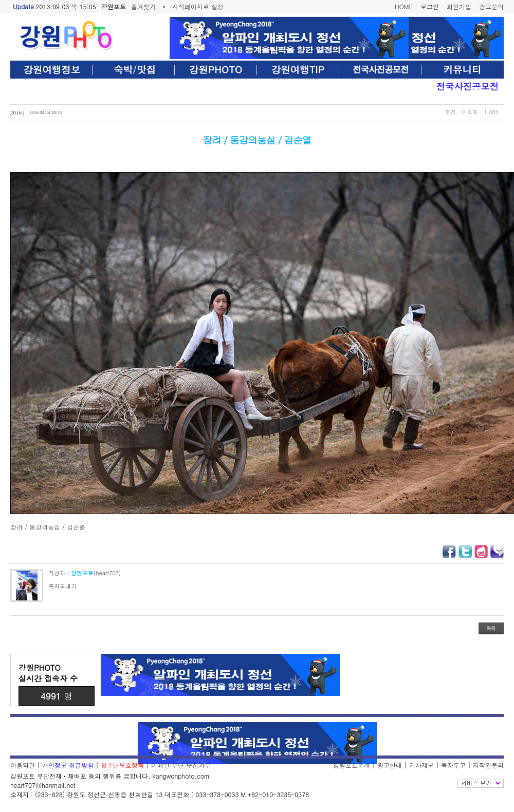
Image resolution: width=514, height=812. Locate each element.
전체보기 (481, 783)
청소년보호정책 (122, 765)
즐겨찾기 (143, 6)
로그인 (430, 6)
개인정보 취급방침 (68, 765)
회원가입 (459, 6)
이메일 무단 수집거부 (181, 765)
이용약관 (23, 765)
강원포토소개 (352, 765)
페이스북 (449, 552)
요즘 (481, 552)
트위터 (465, 552)
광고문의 (491, 6)
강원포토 (114, 6)
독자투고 (453, 765)
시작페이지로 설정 (198, 6)
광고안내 (390, 765)
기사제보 (421, 765)
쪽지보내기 (62, 586)
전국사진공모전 (467, 86)
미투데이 (497, 552)
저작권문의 (488, 765)
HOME (404, 6)
